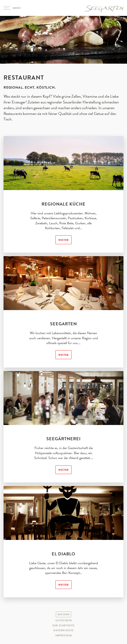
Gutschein (64, 620)
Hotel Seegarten (104, 8)
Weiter (64, 240)
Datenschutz (64, 630)
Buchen (64, 614)
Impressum (63, 635)
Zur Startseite (63, 625)
